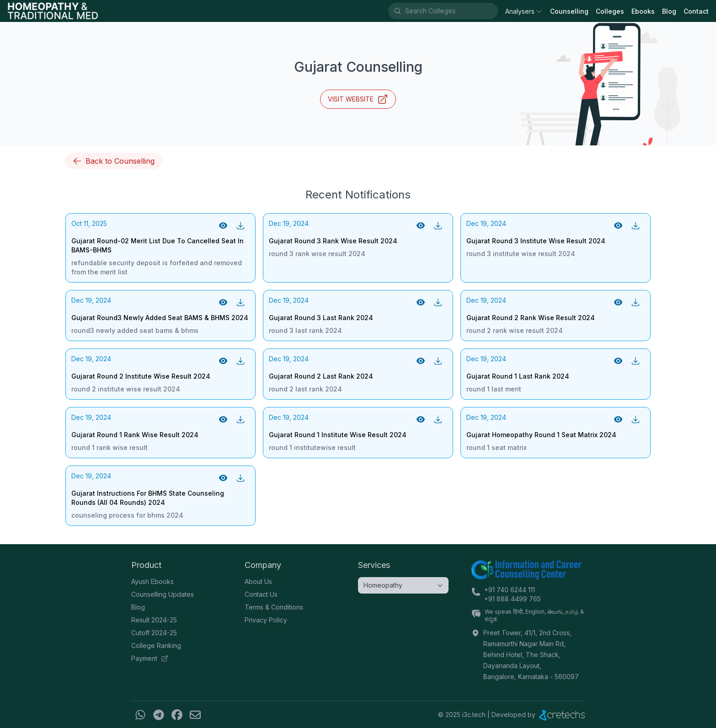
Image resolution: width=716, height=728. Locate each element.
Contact (696, 11)
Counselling (569, 11)
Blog (669, 11)
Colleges (610, 11)
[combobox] (451, 11)
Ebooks (643, 11)
